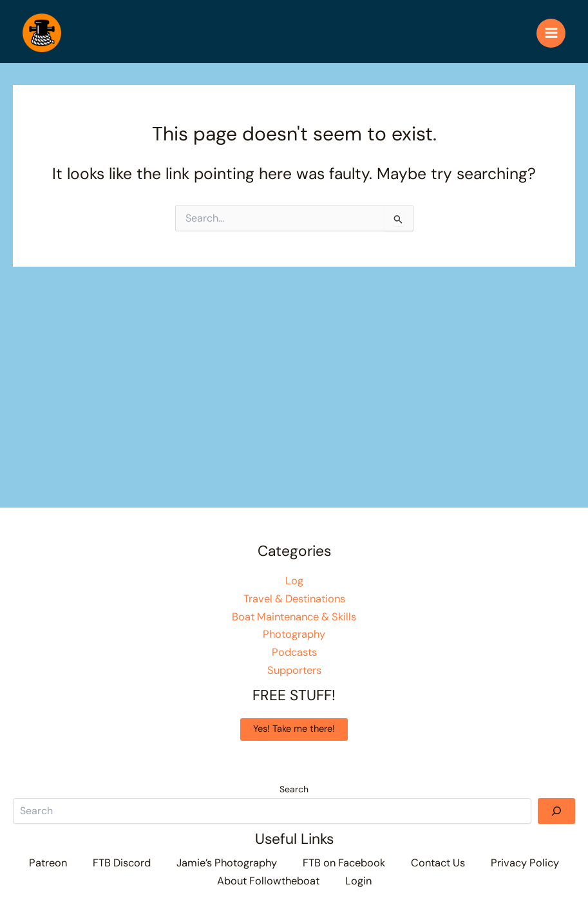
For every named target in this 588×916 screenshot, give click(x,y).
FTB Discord (122, 863)
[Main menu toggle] (551, 33)
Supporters (294, 670)
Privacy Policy (525, 863)
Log (294, 581)
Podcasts (294, 652)
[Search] (556, 811)
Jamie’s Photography (227, 863)
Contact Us (438, 863)
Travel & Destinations (294, 599)
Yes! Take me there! (294, 729)
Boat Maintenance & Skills (294, 617)
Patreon (48, 863)
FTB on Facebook (344, 863)
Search (294, 789)
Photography (294, 634)
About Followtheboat (268, 881)
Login (358, 881)
